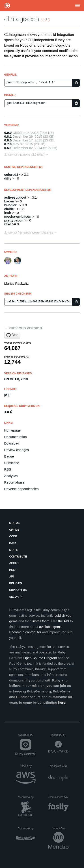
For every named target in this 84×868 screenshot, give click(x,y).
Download (12, 443)
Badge (9, 456)
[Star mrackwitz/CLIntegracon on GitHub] (12, 335)
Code (13, 536)
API (11, 577)
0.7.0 (8, 144)
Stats (13, 550)
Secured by (60, 828)
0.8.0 (8, 140)
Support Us (18, 590)
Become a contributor (25, 632)
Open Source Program (40, 658)
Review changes (17, 450)
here (62, 702)
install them (41, 621)
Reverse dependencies (21, 489)
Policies (15, 583)
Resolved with (59, 766)
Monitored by (27, 797)
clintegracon (22, 19)
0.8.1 (8, 136)
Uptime (14, 530)
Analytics (11, 476)
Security (16, 597)
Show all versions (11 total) (24, 154)
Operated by (27, 736)
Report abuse (14, 482)
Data (13, 543)
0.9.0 (8, 133)
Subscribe (12, 463)
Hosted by (28, 766)
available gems (50, 627)
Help (13, 570)
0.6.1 (8, 148)
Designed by (60, 735)
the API (64, 621)
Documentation (16, 437)
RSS (8, 469)
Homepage (12, 430)
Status (14, 523)
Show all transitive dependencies (29, 232)
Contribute (18, 557)
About (14, 563)
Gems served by (59, 797)
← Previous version (23, 328)
